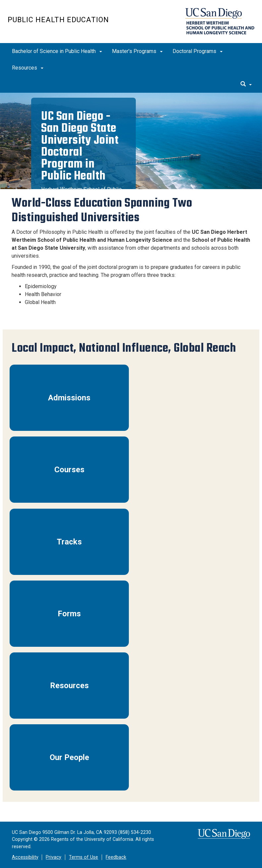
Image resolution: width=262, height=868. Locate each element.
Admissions (69, 398)
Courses (69, 470)
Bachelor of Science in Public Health (57, 51)
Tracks (69, 542)
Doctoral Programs (198, 51)
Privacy (53, 857)
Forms (69, 614)
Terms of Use (83, 857)
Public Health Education (58, 20)
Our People (69, 757)
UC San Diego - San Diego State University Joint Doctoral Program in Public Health (80, 146)
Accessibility (25, 857)
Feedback (116, 857)
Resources (28, 68)
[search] (246, 84)
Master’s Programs (137, 51)
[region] (131, 141)
